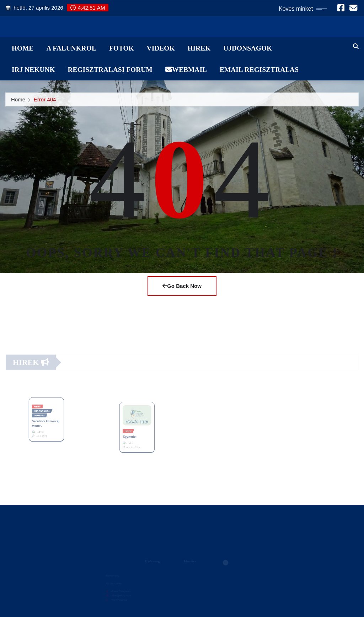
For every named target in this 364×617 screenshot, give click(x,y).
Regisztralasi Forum (110, 70)
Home (23, 48)
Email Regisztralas (259, 70)
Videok (161, 48)
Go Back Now (182, 286)
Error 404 (45, 101)
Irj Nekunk (33, 70)
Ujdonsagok (248, 48)
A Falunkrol (71, 48)
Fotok (122, 48)
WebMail (186, 70)
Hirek (199, 48)
